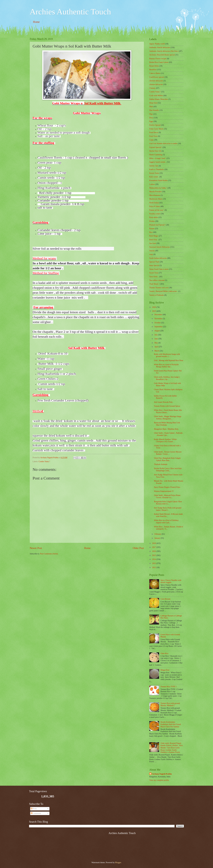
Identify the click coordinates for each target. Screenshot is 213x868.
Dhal (151, 107)
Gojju (151, 140)
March (157, 351)
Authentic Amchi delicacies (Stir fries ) (164, 51)
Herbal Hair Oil (155, 151)
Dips (151, 114)
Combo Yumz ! (44, 462)
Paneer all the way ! (157, 210)
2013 (154, 563)
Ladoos (152, 184)
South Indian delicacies (158, 258)
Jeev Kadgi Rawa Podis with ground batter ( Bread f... (168, 509)
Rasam (152, 229)
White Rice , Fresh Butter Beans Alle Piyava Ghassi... (168, 411)
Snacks (152, 251)
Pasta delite (154, 217)
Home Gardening (156, 155)
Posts (34, 809)
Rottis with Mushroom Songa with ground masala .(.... (167, 355)
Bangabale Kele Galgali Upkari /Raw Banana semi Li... (168, 503)
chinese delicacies (156, 84)
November (159, 319)
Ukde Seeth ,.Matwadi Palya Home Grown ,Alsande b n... (167, 496)
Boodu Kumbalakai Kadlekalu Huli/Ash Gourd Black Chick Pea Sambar (171, 724)
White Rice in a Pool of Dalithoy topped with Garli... (166, 521)
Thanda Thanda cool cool (159, 288)
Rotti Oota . (154, 240)
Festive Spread (155, 125)
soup (151, 254)
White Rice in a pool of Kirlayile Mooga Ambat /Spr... (166, 366)
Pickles (152, 221)
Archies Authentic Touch (70, 12)
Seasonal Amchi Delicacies (159, 247)
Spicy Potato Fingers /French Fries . (167, 487)
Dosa (151, 118)
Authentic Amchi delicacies (160, 47)
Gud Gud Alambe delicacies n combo (163, 144)
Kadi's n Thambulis (157, 169)
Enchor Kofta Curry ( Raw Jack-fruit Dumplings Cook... (168, 470)
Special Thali (154, 262)
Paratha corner (155, 214)
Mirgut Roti (165, 670)
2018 (154, 543)
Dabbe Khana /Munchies (159, 99)
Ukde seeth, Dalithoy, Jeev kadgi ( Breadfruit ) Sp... (167, 378)
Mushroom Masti (156, 199)
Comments (36, 813)
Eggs (151, 121)
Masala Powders (155, 192)
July (156, 335)
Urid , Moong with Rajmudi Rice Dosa (169, 360)
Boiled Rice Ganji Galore (159, 62)
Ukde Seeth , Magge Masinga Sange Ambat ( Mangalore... (168, 418)
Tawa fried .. (154, 277)
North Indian (154, 203)
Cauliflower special (157, 77)
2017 (154, 547)
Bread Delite (154, 66)
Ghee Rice (165, 653)
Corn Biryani (165, 599)
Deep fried (153, 103)
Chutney (152, 88)
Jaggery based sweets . (158, 162)
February (158, 534)
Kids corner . (154, 177)
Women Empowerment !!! (164, 491)
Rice (151, 232)
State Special (154, 265)
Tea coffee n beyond (157, 280)
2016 (154, 551)
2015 (154, 555)
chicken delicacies (156, 81)
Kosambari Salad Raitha (158, 180)
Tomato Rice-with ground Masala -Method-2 (170, 704)
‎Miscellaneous (155, 195)
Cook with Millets (156, 96)
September (159, 327)
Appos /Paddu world (157, 44)
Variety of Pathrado (157, 295)
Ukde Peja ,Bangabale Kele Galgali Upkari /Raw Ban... (167, 459)
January (158, 538)
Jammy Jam (154, 166)
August (157, 331)
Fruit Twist (153, 136)
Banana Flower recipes (158, 59)
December (159, 315)
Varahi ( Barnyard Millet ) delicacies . (163, 291)
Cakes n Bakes (155, 73)
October (158, 323)
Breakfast (153, 70)
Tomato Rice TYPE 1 (169, 687)
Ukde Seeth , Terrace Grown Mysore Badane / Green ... (168, 453)
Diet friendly (154, 110)
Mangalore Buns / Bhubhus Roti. (166, 429)
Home (36, 22)
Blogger (118, 862)
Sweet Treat (154, 273)
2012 (154, 567)
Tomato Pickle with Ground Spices (167, 406)
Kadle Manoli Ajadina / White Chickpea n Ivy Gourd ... (165, 441)
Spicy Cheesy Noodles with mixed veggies (171, 581)
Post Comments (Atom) (49, 554)
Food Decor (154, 133)
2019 (154, 311)
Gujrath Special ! (156, 147)
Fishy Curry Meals (156, 129)
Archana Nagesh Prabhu (162, 774)
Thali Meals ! (154, 284)
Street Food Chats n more (159, 269)
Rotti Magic (154, 236)
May (156, 343)
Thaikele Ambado (161, 464)
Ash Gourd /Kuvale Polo (163, 402)
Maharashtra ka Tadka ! (158, 188)
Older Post (138, 548)
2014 (154, 559)
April (157, 347)
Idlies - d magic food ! (158, 158)
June (156, 339)
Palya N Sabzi (155, 206)
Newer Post (36, 548)
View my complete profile (159, 780)
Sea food (153, 243)
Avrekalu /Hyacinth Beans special (162, 55)
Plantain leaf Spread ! (157, 225)
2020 (154, 307)
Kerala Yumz (154, 173)
